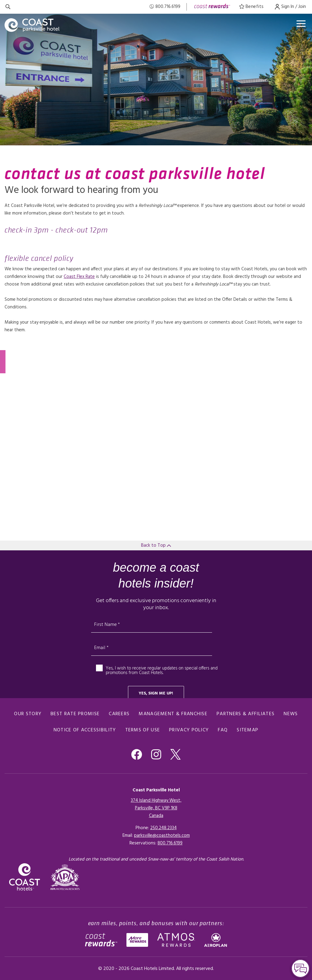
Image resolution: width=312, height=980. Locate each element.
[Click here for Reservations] (170, 843)
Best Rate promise (75, 714)
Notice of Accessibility (85, 730)
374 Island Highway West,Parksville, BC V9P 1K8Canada (156, 808)
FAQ (223, 730)
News (291, 714)
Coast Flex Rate (79, 277)
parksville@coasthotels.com (162, 836)
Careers (119, 714)
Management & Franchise (173, 714)
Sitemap (248, 730)
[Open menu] (301, 24)
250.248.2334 (163, 828)
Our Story (28, 714)
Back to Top (156, 545)
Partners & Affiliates (246, 714)
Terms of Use (143, 730)
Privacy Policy (189, 730)
